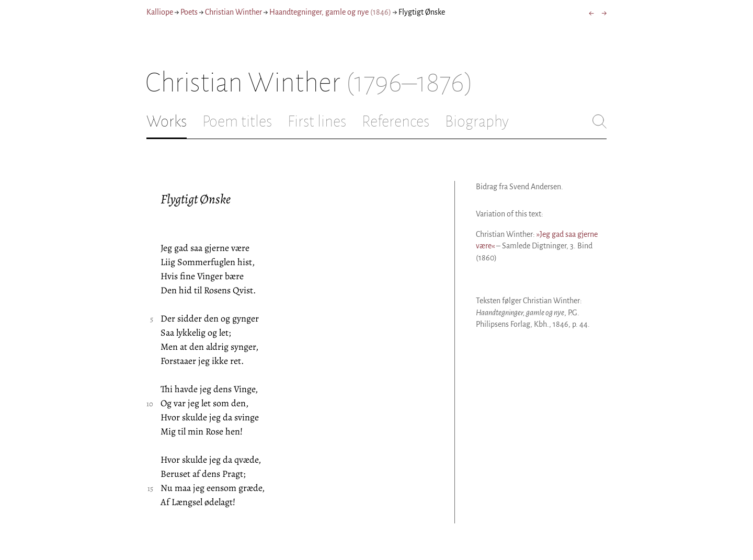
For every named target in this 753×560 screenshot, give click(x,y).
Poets (189, 12)
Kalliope (160, 12)
